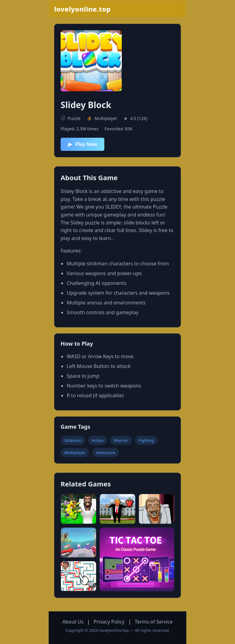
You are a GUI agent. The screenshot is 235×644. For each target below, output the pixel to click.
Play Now (82, 144)
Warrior (121, 440)
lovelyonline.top (82, 9)
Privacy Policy (109, 622)
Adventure (105, 453)
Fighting (146, 440)
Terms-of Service (154, 622)
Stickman (73, 440)
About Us (73, 622)
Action (98, 440)
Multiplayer (75, 453)
